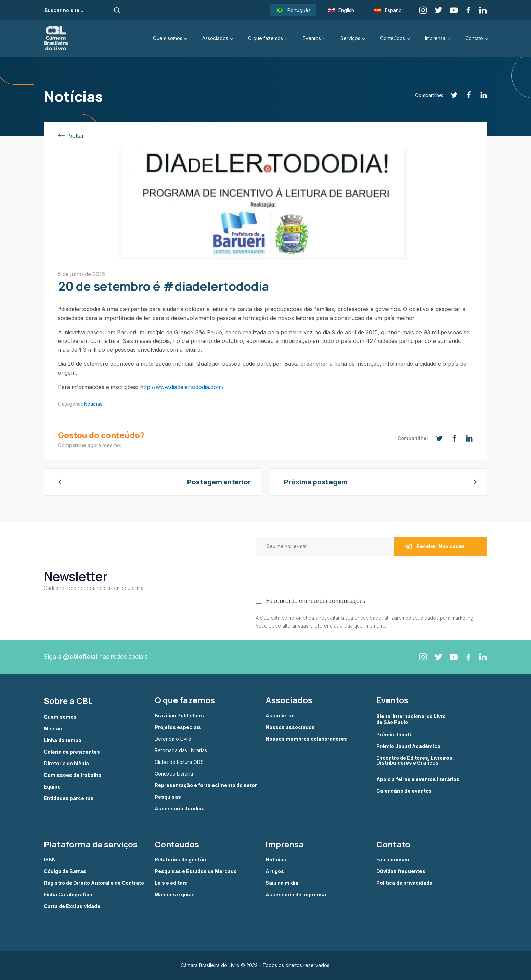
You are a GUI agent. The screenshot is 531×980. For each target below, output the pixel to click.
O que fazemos (265, 38)
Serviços (350, 38)
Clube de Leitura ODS (179, 762)
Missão (53, 729)
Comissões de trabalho (73, 775)
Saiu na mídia (282, 883)
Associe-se (280, 716)
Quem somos (168, 38)
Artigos (275, 871)
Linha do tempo (63, 740)
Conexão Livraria (174, 774)
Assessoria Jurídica (180, 809)
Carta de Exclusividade (72, 906)
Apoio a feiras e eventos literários (418, 779)
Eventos (312, 38)
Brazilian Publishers (179, 716)
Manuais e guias (175, 895)
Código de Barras (65, 871)
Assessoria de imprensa (296, 895)
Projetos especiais (178, 727)
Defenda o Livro (173, 739)
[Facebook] (465, 95)
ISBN (50, 860)
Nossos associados (290, 727)
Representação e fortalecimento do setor (206, 785)
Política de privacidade (404, 883)
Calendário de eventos (404, 791)
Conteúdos (393, 38)
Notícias (93, 404)
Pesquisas (168, 797)
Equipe (52, 787)
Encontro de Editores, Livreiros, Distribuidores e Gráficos (415, 761)
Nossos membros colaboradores (306, 739)
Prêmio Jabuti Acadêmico (408, 746)
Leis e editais (171, 883)
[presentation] (308, 574)
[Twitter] (450, 95)
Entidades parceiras (69, 798)
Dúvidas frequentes (401, 871)
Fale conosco (393, 860)
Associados (215, 38)
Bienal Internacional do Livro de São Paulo (412, 719)
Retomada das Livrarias (181, 750)
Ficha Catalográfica (68, 895)
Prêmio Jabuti (394, 735)
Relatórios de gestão (180, 860)
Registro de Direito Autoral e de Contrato (94, 883)
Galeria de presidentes (72, 752)
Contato (474, 38)
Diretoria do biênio (66, 764)
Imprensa (435, 38)
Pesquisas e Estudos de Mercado (196, 871)
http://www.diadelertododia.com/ (182, 387)
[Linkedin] (480, 95)
